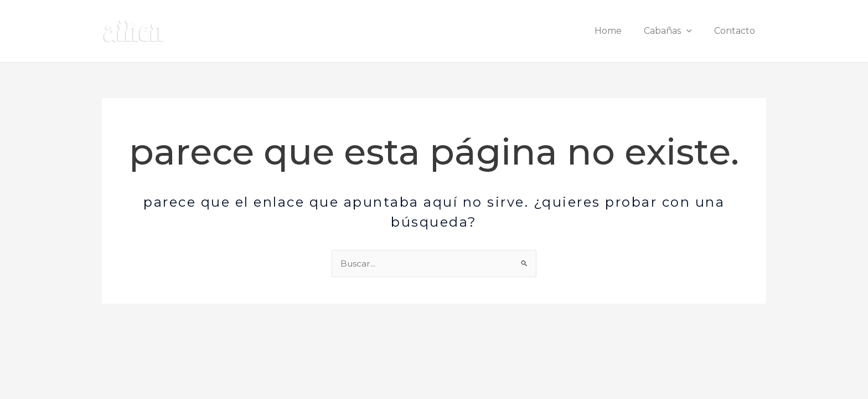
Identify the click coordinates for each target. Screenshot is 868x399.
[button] (693, 31)
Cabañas (675, 31)
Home (619, 31)
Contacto (737, 31)
